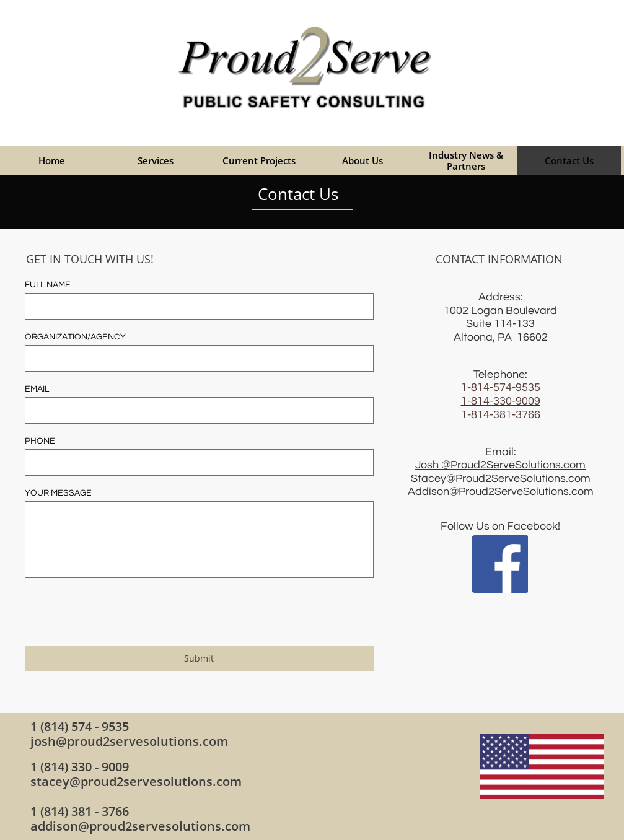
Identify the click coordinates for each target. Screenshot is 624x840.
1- (466, 387)
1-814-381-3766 (501, 415)
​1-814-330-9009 (501, 401)
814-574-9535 (506, 387)
